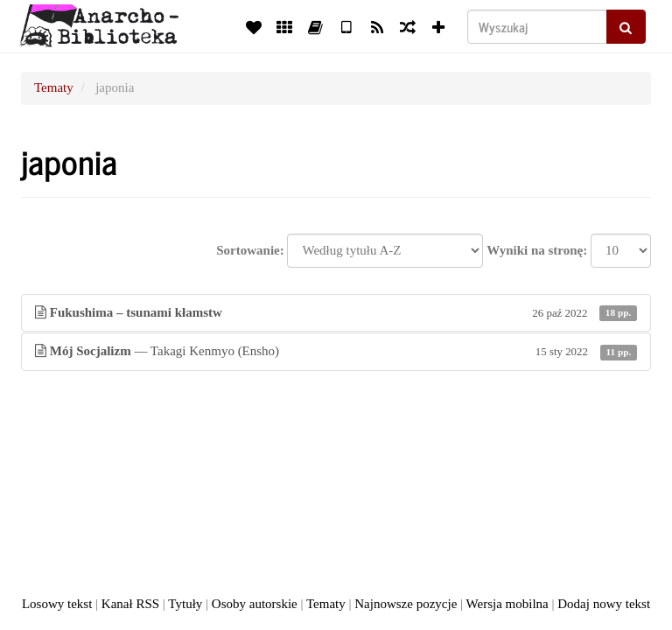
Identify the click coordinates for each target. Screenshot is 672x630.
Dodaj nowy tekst (604, 604)
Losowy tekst (57, 604)
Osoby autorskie (255, 604)
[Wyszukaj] (537, 27)
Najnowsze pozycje (406, 604)
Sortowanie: (250, 250)
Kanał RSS (130, 604)
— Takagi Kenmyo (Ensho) (336, 351)
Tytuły (185, 604)
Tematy (54, 87)
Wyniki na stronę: (537, 250)
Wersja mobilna (507, 604)
